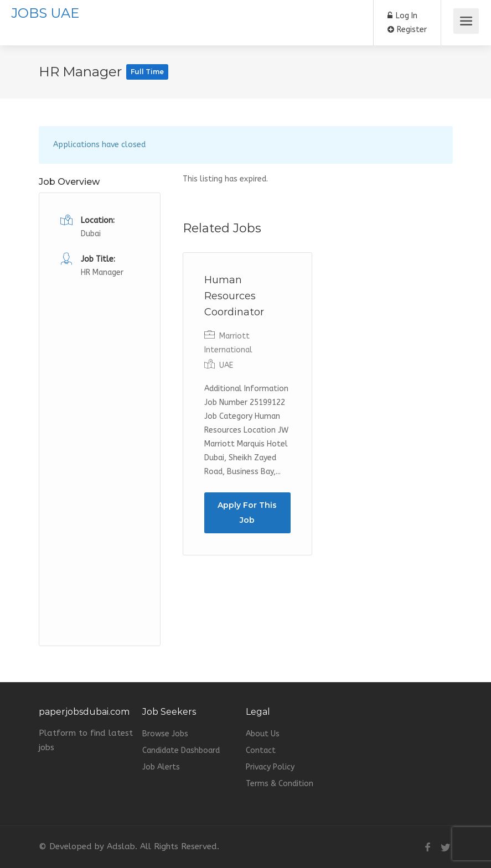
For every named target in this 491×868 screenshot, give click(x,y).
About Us (263, 734)
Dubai (91, 234)
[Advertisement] (100, 446)
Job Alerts (161, 767)
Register (407, 30)
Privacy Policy (270, 767)
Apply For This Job (247, 513)
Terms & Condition (280, 784)
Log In (402, 16)
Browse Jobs (165, 734)
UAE (226, 365)
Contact (261, 750)
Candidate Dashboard (181, 750)
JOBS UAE (45, 13)
